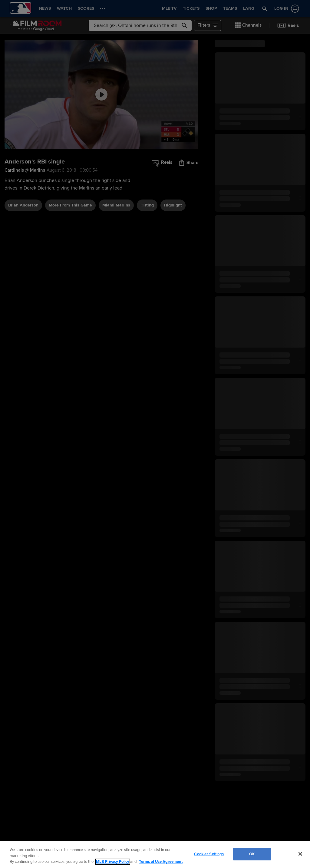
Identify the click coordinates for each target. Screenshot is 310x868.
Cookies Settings (209, 854)
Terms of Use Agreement (161, 862)
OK (252, 854)
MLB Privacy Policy (113, 862)
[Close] (300, 854)
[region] (155, 855)
